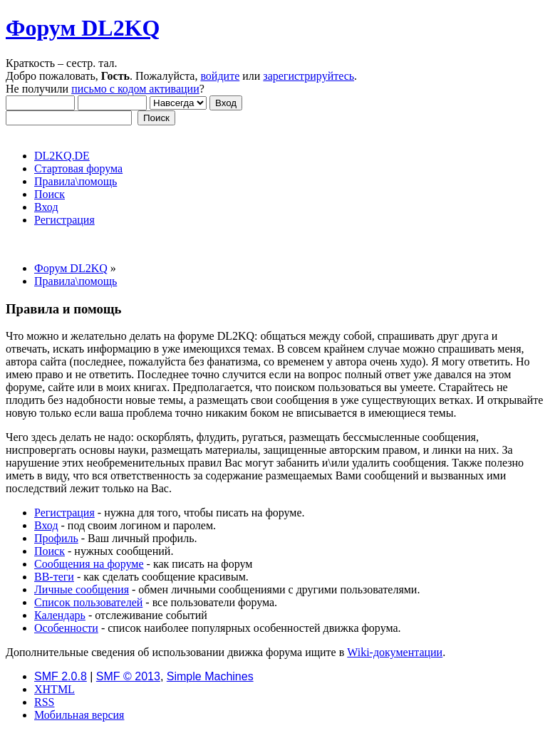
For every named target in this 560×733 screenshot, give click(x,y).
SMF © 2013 (128, 676)
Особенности (66, 628)
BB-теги (54, 577)
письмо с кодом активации (135, 89)
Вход (46, 525)
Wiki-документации (395, 652)
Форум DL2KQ (83, 28)
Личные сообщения (82, 589)
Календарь (60, 615)
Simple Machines (210, 676)
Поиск (50, 551)
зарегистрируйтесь (308, 76)
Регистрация (64, 513)
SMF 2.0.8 (61, 676)
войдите (220, 76)
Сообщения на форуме (89, 564)
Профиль (56, 538)
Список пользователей (88, 602)
